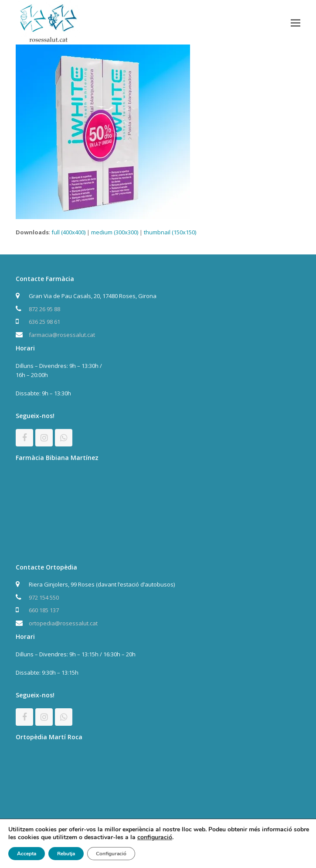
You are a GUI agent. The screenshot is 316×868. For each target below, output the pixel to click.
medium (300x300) (115, 232)
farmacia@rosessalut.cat (62, 335)
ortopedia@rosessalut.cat (63, 623)
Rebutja (66, 854)
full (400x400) (68, 232)
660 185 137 (44, 610)
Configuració (111, 854)
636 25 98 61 (44, 322)
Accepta (27, 854)
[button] (296, 22)
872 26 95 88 (44, 309)
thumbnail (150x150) (170, 232)
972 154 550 (44, 597)
